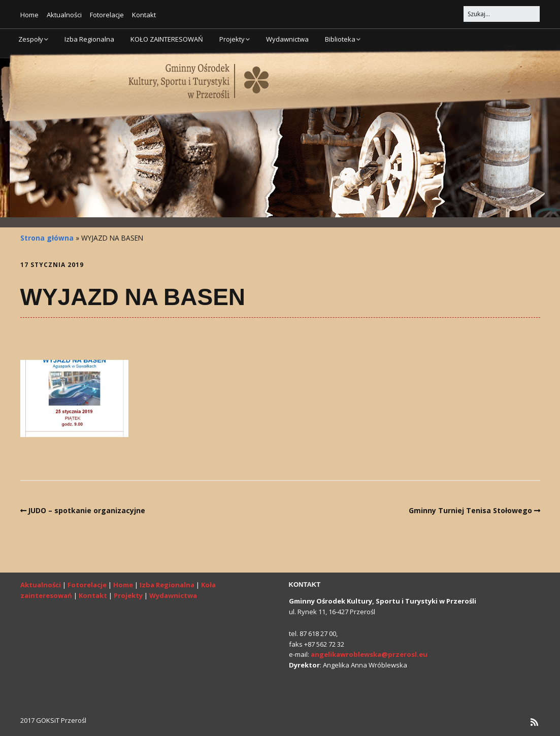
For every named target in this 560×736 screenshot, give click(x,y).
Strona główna (47, 238)
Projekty (232, 39)
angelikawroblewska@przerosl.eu (369, 654)
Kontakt (144, 15)
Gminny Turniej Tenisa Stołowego (470, 510)
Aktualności (64, 15)
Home (29, 15)
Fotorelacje (107, 15)
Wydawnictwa (287, 39)
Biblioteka (340, 39)
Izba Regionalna (89, 39)
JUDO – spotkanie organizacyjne (87, 510)
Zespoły (31, 39)
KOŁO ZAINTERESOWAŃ (167, 39)
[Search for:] (502, 14)
